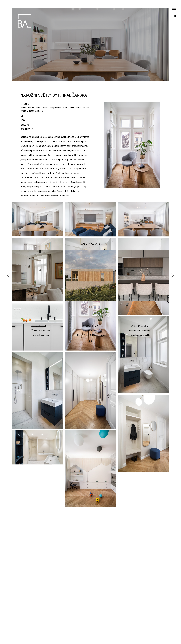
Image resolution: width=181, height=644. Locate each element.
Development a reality (140, 620)
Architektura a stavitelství (140, 616)
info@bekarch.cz (42, 620)
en (174, 16)
